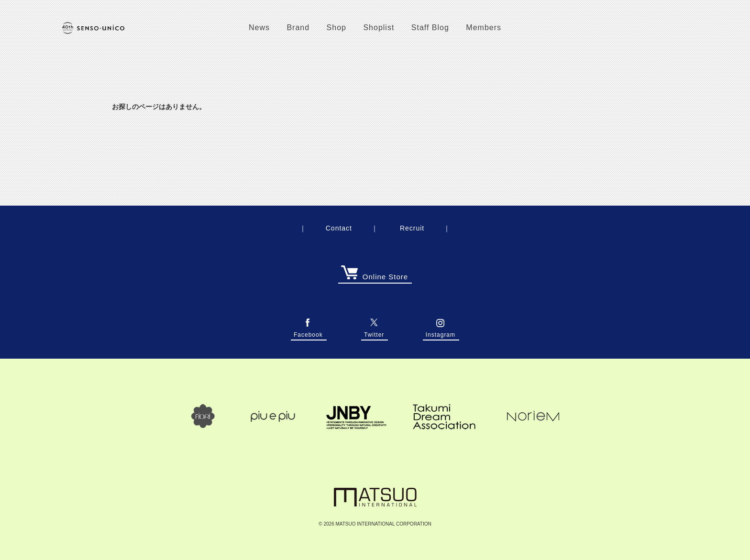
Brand (298, 27)
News (259, 27)
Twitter (374, 332)
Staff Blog (430, 27)
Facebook (308, 332)
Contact (339, 228)
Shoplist (379, 27)
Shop (336, 27)
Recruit (412, 228)
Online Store (375, 277)
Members (484, 27)
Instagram (441, 332)
